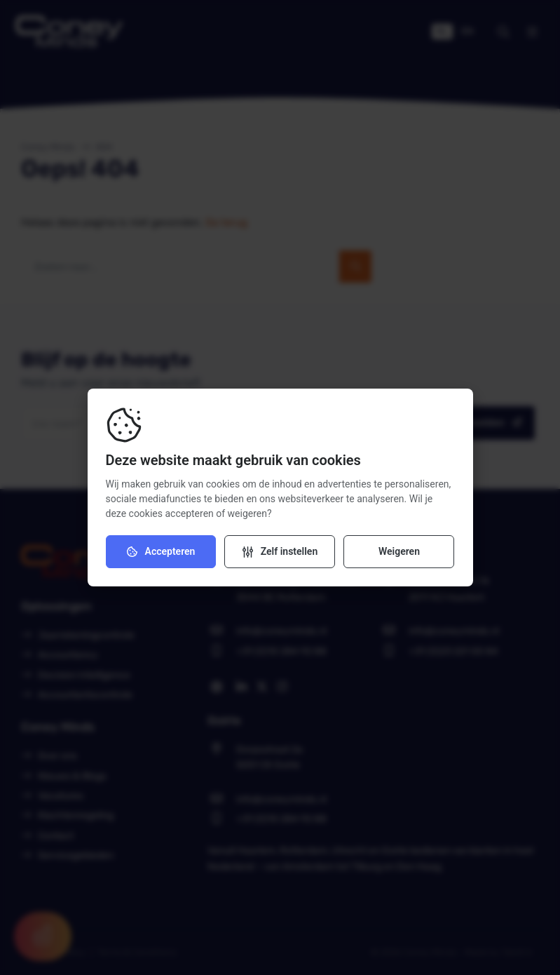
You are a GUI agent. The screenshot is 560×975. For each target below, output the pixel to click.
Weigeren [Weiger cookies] (399, 551)
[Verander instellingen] (280, 551)
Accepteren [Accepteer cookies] (161, 552)
